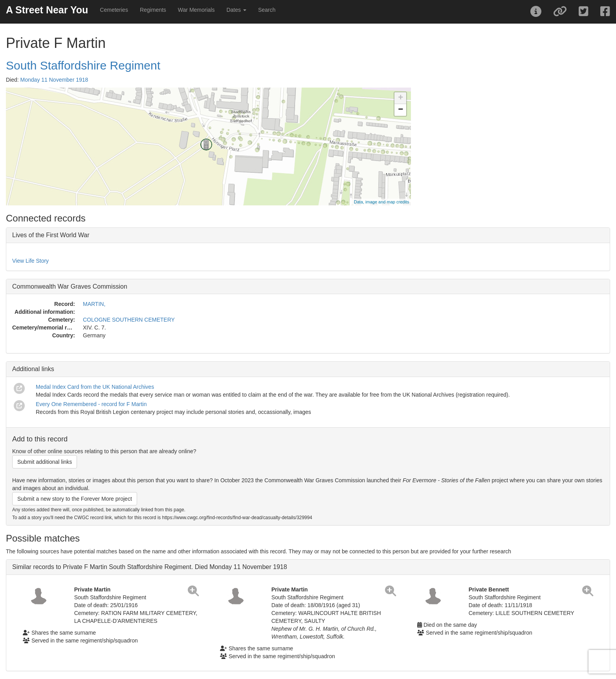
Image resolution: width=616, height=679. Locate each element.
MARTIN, (94, 304)
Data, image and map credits (382, 202)
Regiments (153, 10)
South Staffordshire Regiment (83, 65)
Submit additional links (45, 462)
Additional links (33, 369)
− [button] (401, 110)
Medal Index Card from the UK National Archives (95, 387)
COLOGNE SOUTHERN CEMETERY (129, 320)
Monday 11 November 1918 (54, 80)
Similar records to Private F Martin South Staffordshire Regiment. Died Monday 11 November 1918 (150, 567)
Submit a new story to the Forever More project (75, 499)
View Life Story (30, 261)
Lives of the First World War (51, 235)
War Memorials (196, 10)
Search (267, 10)
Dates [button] (236, 10)
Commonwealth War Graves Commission (70, 286)
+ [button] (401, 98)
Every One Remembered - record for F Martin (91, 404)
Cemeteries (114, 10)
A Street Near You (47, 10)
